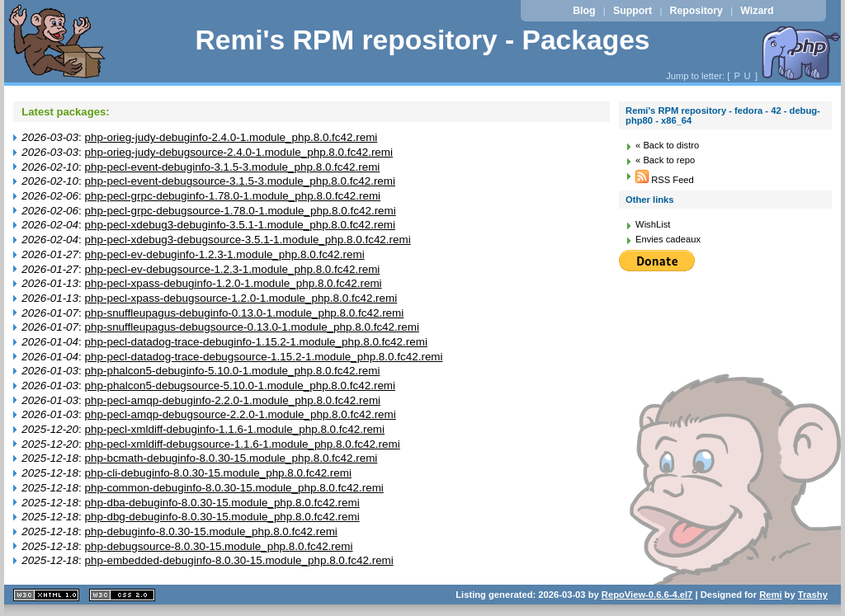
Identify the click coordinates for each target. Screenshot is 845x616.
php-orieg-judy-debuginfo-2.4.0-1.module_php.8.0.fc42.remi (231, 137)
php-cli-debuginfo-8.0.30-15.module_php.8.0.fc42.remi (218, 473)
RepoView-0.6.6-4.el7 (647, 595)
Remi (770, 595)
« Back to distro (667, 145)
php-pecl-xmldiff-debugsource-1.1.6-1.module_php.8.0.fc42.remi (243, 444)
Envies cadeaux (668, 239)
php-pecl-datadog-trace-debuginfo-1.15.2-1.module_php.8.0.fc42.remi (256, 342)
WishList (653, 224)
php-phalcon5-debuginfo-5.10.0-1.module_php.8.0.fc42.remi (233, 371)
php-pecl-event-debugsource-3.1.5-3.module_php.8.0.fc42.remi (240, 181)
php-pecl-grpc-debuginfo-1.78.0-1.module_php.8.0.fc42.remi (233, 196)
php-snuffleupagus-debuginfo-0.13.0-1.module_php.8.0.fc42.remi (245, 313)
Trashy (813, 595)
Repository (696, 11)
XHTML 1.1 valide (46, 595)
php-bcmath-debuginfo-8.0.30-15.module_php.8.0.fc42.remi (231, 458)
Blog (584, 11)
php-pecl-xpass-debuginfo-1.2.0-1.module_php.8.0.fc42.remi (234, 283)
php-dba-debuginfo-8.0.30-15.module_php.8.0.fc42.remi (222, 503)
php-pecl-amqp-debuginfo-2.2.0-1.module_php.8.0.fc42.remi (233, 400)
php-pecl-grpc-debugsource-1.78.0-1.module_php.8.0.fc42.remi (241, 211)
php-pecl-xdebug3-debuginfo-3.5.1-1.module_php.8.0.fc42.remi (241, 225)
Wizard (757, 11)
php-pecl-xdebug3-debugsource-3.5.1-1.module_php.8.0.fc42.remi (248, 240)
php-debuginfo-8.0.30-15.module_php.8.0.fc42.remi (211, 531)
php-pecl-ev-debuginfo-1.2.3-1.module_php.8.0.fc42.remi (225, 254)
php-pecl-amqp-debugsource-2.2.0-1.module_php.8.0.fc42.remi (241, 414)
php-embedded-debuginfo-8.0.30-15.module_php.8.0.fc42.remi (239, 560)
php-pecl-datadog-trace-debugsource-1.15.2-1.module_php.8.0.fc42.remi (264, 357)
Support (633, 11)
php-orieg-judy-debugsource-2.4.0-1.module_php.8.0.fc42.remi (239, 152)
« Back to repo (665, 160)
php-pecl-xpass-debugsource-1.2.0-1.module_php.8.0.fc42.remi (241, 298)
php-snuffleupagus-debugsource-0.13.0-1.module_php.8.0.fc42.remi (252, 327)
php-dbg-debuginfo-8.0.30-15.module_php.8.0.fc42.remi (222, 517)
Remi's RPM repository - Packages (422, 40)
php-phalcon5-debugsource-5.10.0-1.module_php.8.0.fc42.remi (241, 386)
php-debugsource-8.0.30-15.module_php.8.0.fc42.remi (219, 546)
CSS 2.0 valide (122, 595)
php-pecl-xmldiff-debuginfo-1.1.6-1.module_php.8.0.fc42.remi (235, 429)
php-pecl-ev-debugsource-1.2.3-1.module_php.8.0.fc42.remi (233, 269)
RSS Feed (665, 180)
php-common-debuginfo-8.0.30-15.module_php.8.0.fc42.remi (234, 488)
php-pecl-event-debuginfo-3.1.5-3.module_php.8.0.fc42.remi (233, 167)
